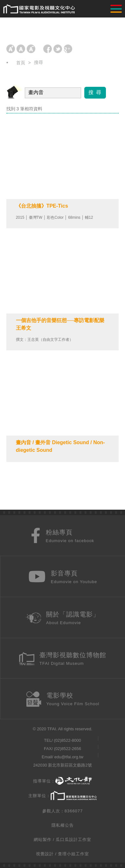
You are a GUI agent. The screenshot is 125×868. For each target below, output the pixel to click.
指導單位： (62, 781)
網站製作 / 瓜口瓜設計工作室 (63, 840)
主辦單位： (62, 796)
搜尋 (38, 62)
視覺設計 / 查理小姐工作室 (63, 854)
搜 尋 (95, 92)
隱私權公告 (63, 825)
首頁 (21, 63)
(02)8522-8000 (67, 740)
